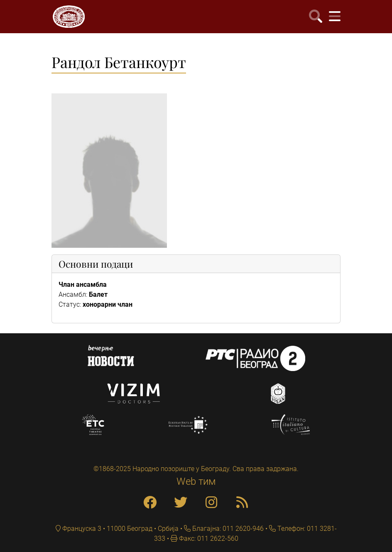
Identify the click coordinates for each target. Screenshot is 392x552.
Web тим (196, 481)
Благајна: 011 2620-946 (227, 529)
